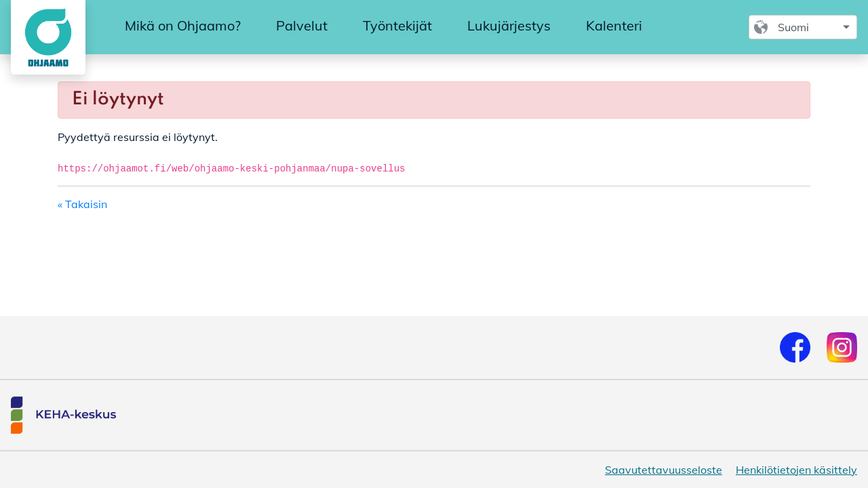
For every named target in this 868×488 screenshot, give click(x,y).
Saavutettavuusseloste (664, 470)
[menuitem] (183, 26)
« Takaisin (82, 204)
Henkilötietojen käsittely (796, 470)
